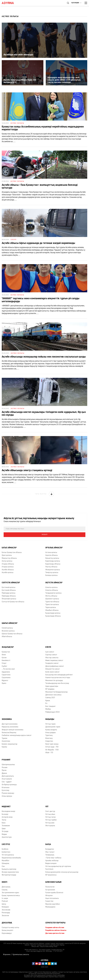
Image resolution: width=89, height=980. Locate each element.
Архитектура (7, 837)
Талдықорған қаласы (53, 593)
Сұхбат (4, 666)
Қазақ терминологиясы (11, 896)
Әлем (4, 655)
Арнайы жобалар (52, 861)
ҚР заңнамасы (51, 875)
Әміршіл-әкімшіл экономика (13, 730)
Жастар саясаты (52, 658)
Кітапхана (6, 788)
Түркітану (49, 735)
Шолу (4, 904)
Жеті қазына (50, 826)
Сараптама (6, 675)
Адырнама (6, 672)
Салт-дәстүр (50, 811)
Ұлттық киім (50, 823)
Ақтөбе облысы (8, 570)
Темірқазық (50, 855)
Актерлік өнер (7, 817)
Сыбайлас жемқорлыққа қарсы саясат (17, 735)
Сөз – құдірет (7, 782)
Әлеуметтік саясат (53, 669)
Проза (4, 770)
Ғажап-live (49, 901)
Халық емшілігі (7, 930)
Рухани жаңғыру (8, 793)
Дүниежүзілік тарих (53, 727)
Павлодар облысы (9, 596)
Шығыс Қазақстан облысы (12, 634)
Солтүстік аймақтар (11, 583)
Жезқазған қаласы (53, 570)
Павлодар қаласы (9, 593)
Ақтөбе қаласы (8, 573)
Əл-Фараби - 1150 (52, 750)
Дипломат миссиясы (53, 695)
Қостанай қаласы (9, 587)
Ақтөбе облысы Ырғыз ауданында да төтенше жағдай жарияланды (38, 243)
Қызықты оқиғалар (9, 869)
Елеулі (48, 647)
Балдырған (50, 849)
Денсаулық (6, 887)
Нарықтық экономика (10, 727)
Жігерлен (49, 896)
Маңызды (50, 719)
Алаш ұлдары (51, 733)
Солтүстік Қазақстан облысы (13, 602)
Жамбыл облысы (52, 610)
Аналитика (6, 741)
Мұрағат (5, 681)
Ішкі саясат (50, 652)
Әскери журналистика (10, 872)
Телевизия (6, 826)
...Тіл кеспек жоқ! (8, 669)
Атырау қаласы (8, 567)
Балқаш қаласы (51, 575)
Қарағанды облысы (53, 564)
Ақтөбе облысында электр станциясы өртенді (27, 470)
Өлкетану (49, 738)
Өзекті (5, 882)
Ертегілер (5, 790)
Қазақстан (6, 652)
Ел (46, 703)
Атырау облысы (8, 564)
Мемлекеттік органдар (54, 681)
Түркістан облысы (52, 602)
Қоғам (4, 658)
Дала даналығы (8, 776)
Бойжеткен (6, 852)
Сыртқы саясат (51, 655)
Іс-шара (5, 898)
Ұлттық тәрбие (51, 820)
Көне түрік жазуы (52, 744)
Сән (3, 866)
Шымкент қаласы (52, 599)
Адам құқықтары (52, 686)
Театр (4, 820)
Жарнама (7, 955)
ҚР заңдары (50, 689)
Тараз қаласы (51, 608)
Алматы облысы (52, 590)
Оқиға (4, 683)
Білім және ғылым (53, 882)
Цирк (4, 829)
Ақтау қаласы (7, 561)
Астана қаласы (51, 553)
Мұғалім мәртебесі (53, 904)
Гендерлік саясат (52, 663)
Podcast (5, 901)
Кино (4, 823)
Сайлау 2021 (50, 698)
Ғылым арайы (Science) (54, 893)
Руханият (6, 760)
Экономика (7, 719)
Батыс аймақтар (9, 548)
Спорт (4, 663)
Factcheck (49, 869)
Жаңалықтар (8, 647)
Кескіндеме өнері (8, 811)
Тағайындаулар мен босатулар (57, 683)
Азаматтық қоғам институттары (58, 678)
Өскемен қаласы (8, 631)
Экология (5, 916)
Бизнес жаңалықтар (10, 744)
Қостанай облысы (9, 590)
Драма (4, 773)
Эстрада (5, 831)
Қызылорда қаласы (53, 613)
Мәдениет (6, 807)
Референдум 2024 (52, 712)
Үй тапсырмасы (8, 855)
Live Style (6, 844)
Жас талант (50, 852)
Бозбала (5, 849)
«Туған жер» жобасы (53, 858)
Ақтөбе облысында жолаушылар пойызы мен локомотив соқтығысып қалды (44, 357)
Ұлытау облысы (51, 567)
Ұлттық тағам (51, 817)
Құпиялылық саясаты (21, 955)
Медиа (4, 834)
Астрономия (50, 890)
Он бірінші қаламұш (9, 785)
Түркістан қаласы (52, 605)
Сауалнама (6, 678)
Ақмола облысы (52, 555)
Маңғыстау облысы (9, 558)
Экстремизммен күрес (10, 893)
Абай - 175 (49, 753)
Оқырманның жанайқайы (11, 858)
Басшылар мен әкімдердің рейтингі (59, 675)
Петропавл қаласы (9, 599)
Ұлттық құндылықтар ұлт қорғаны (58, 866)
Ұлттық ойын (50, 814)
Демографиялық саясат (55, 666)
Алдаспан (49, 741)
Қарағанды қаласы (53, 561)
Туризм (5, 738)
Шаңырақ (5, 864)
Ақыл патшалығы (52, 898)
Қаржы (4, 747)
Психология (50, 887)
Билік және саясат (52, 672)
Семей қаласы (7, 628)
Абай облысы (7, 637)
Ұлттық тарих (50, 724)
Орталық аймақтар (54, 548)
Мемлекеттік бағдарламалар (56, 692)
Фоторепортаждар (9, 875)
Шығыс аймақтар (10, 623)
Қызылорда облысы (53, 616)
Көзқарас (5, 907)
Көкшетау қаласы (52, 558)
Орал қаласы (7, 555)
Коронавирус (7, 933)
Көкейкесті (6, 661)
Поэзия (5, 768)
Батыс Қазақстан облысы (12, 553)
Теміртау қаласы (52, 573)
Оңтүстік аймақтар (54, 583)
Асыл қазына (7, 779)
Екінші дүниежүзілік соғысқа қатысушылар (62, 872)
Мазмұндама (50, 907)
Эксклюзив (6, 910)
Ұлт (47, 807)
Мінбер (48, 709)
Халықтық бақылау (9, 733)
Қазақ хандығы (51, 730)
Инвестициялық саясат (54, 661)
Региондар (6, 913)
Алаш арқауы (7, 796)
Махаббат (6, 861)
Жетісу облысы (51, 596)
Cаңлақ (5, 890)
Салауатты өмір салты (10, 928)
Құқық (48, 701)
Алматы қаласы (51, 587)
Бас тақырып (50, 706)
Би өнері (5, 814)
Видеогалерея (51, 864)
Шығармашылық (8, 765)
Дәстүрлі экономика (10, 724)
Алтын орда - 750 (52, 747)
